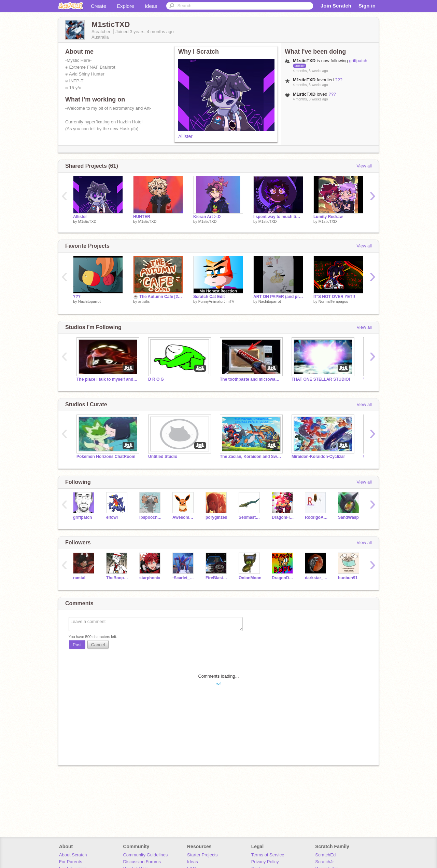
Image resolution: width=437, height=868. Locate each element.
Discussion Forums (142, 862)
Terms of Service (268, 855)
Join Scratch (336, 6)
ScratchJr (325, 862)
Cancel (98, 645)
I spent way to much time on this (278, 217)
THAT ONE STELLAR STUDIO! (321, 379)
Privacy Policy (265, 862)
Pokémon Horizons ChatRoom (106, 457)
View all (364, 166)
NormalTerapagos (333, 301)
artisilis (144, 301)
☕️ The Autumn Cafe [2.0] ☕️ (158, 297)
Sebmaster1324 (250, 517)
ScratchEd (325, 855)
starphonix (150, 578)
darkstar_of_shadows (316, 578)
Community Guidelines (145, 855)
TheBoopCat (118, 578)
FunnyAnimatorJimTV (216, 301)
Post (77, 645)
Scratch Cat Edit (209, 297)
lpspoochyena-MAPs (151, 517)
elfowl (112, 517)
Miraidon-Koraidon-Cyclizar (318, 457)
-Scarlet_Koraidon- (184, 578)
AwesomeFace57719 (184, 517)
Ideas (151, 6)
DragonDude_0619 (283, 578)
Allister (185, 136)
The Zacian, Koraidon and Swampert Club (251, 457)
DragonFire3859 (283, 517)
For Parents (71, 862)
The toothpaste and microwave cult (251, 379)
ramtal (79, 578)
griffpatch (358, 61)
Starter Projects (202, 855)
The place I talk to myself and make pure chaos (107, 379)
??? (339, 80)
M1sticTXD (87, 221)
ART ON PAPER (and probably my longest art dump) (278, 297)
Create (98, 6)
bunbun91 (348, 578)
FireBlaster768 (217, 578)
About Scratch (73, 855)
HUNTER (142, 217)
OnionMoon (250, 578)
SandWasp (348, 517)
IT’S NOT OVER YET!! (334, 297)
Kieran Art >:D (207, 217)
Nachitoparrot (89, 301)
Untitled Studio (163, 457)
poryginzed (216, 517)
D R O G (156, 379)
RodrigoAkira (316, 517)
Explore (125, 6)
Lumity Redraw (328, 217)
